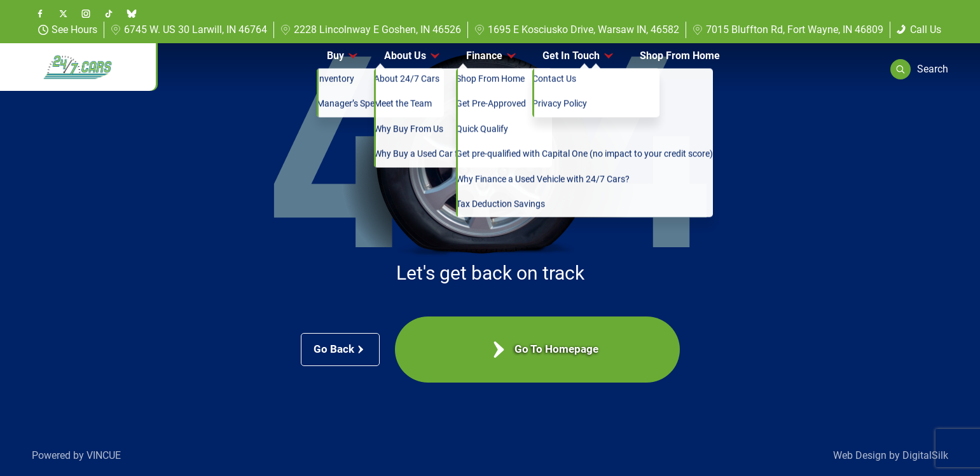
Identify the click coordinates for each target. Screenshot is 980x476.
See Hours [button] (68, 30)
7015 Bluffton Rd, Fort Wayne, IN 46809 (788, 30)
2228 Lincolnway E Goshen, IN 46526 (371, 30)
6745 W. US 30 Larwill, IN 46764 (189, 30)
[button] (919, 69)
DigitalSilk (925, 455)
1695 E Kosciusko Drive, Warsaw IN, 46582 (577, 30)
